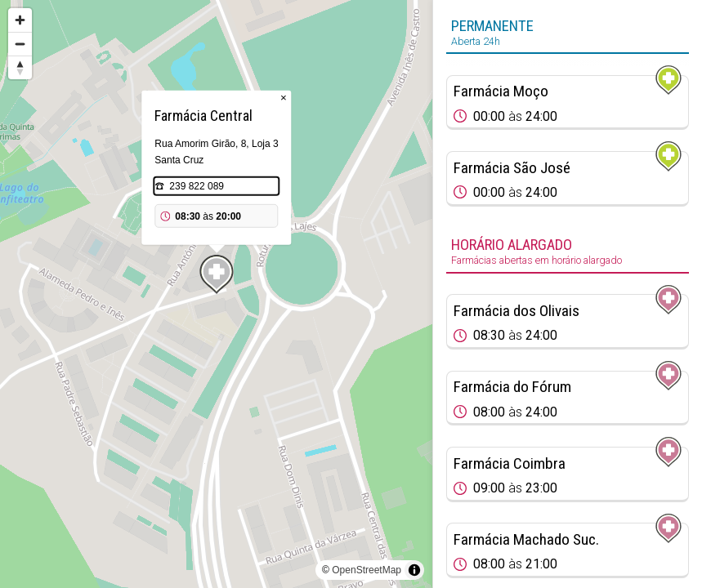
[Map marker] (217, 274)
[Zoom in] (20, 20)
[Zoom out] (20, 44)
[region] (216, 294)
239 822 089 (197, 186)
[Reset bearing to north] (20, 67)
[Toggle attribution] (414, 570)
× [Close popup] (284, 98)
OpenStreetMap (367, 570)
